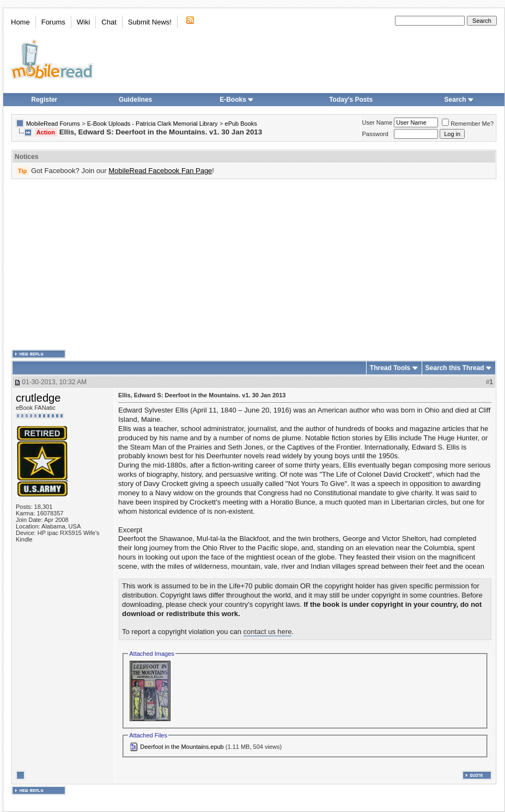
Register (44, 100)
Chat (109, 22)
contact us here (268, 632)
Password (375, 134)
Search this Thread (455, 368)
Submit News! (150, 22)
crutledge (38, 398)
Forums (53, 22)
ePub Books (241, 124)
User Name (378, 122)
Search (459, 100)
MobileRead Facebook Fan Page (160, 171)
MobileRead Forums (53, 124)
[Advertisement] (180, 264)
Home (20, 22)
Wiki (84, 22)
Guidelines (135, 100)
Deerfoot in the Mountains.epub (182, 747)
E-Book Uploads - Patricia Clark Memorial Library (153, 124)
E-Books (237, 100)
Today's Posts (351, 100)
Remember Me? (468, 124)
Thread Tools (390, 368)
